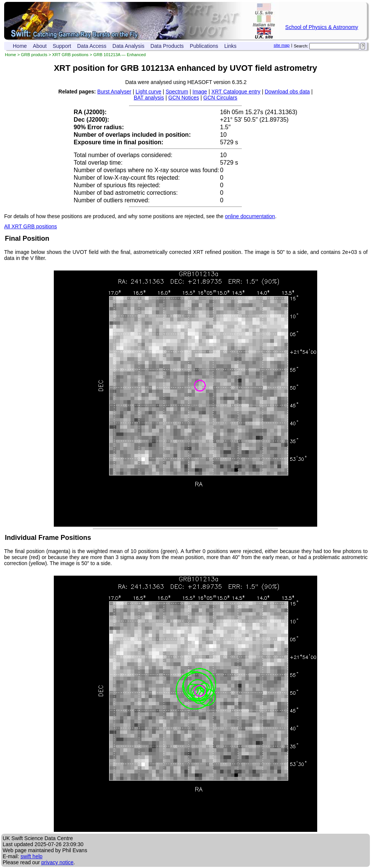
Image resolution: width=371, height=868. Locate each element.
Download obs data (287, 92)
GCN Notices (184, 98)
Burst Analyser (114, 92)
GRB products (34, 55)
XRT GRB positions (71, 55)
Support (62, 46)
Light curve (148, 92)
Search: (301, 46)
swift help (31, 856)
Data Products (167, 46)
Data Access (92, 46)
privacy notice (58, 862)
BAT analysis (149, 98)
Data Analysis (128, 46)
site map (281, 45)
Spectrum (177, 92)
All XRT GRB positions (30, 226)
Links (230, 46)
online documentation (250, 216)
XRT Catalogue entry (236, 92)
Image (200, 92)
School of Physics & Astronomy (322, 27)
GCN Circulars (220, 98)
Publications (204, 46)
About (40, 46)
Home (20, 46)
